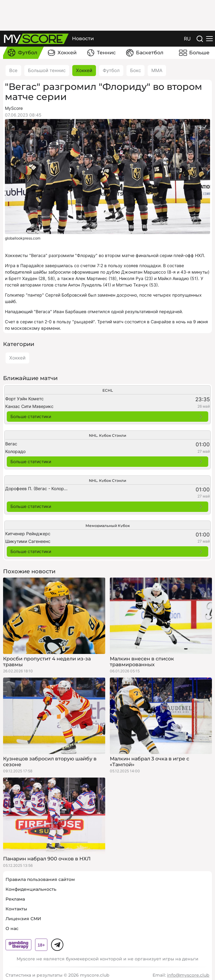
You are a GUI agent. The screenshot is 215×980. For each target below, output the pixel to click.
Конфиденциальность (31, 889)
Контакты (16, 909)
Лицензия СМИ (23, 919)
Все (13, 70)
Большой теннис (47, 70)
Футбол (111, 70)
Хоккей (84, 70)
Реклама (15, 899)
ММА (157, 70)
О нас (12, 928)
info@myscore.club (188, 975)
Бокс (135, 70)
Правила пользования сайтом (40, 879)
